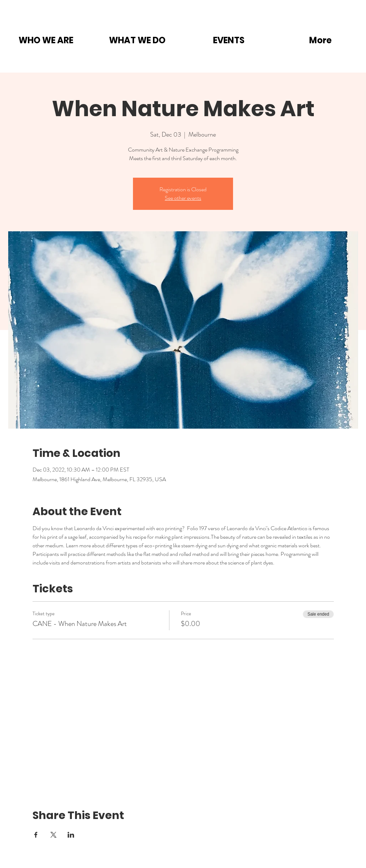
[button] (46, 40)
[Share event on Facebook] (36, 835)
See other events (183, 198)
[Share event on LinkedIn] (71, 835)
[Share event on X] (53, 835)
